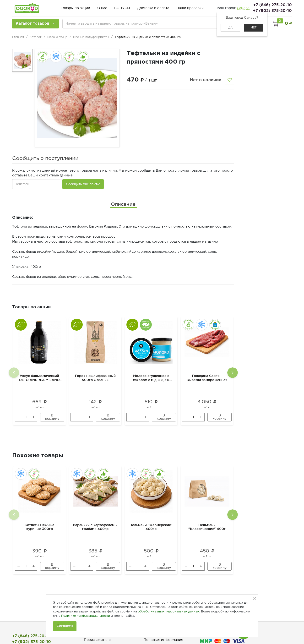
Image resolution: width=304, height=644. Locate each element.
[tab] (123, 204)
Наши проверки (190, 8)
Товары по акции (75, 8)
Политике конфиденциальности (86, 616)
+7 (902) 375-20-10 (272, 11)
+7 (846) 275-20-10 (273, 5)
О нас (102, 8)
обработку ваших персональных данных (169, 612)
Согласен (65, 626)
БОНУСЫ (122, 8)
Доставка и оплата (153, 8)
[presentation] (14, 373)
